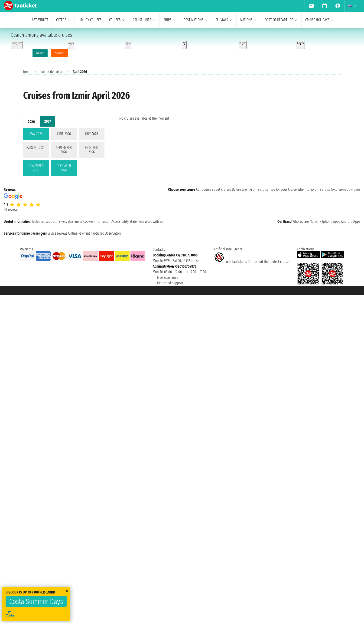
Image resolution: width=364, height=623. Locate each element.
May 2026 (36, 134)
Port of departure (52, 72)
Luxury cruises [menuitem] (90, 20)
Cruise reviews (57, 233)
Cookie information (97, 221)
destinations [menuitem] (196, 20)
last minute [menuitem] (39, 20)
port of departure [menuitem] (281, 20)
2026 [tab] (31, 122)
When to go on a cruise (314, 189)
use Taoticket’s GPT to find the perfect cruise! (251, 262)
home (27, 72)
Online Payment (79, 233)
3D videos (354, 189)
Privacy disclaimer (70, 221)
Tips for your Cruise (283, 189)
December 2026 (64, 168)
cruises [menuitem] (117, 20)
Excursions (339, 189)
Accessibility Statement (128, 221)
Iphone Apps (331, 221)
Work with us (154, 221)
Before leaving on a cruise (250, 189)
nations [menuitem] (249, 20)
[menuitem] (311, 6)
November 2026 (36, 168)
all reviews (11, 210)
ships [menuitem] (170, 20)
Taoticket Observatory (106, 233)
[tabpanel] (64, 153)
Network (315, 221)
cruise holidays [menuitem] (320, 20)
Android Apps (351, 221)
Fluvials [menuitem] (224, 20)
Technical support (44, 221)
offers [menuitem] (63, 20)
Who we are (301, 221)
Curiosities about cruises (214, 189)
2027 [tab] (48, 121)
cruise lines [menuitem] (144, 20)
